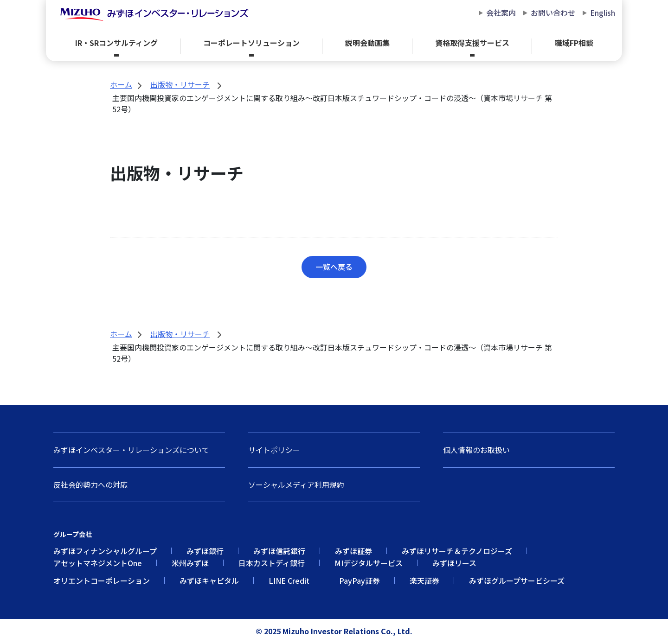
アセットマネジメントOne (98, 563)
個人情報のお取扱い (476, 450)
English (603, 13)
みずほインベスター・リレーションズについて (131, 450)
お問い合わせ (553, 13)
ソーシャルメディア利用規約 (296, 485)
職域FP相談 (574, 43)
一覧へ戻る (334, 267)
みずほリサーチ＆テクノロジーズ (457, 551)
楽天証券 (424, 580)
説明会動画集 (367, 43)
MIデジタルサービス (369, 563)
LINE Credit (289, 580)
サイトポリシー (274, 450)
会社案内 (501, 13)
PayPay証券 (360, 580)
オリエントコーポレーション (102, 580)
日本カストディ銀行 (272, 563)
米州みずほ (190, 563)
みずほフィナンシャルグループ (105, 551)
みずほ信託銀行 (279, 551)
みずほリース (454, 563)
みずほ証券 (353, 551)
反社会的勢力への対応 (90, 485)
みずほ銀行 (205, 551)
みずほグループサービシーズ (517, 580)
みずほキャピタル (209, 580)
